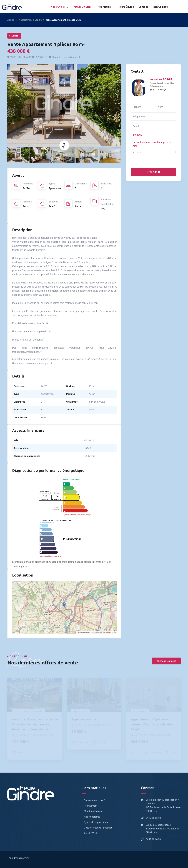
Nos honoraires (92, 817)
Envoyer (153, 172)
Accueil (11, 20)
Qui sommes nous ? (94, 800)
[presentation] (155, 160)
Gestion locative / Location (98, 828)
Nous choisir (58, 7)
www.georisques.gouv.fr (40, 363)
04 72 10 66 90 (153, 818)
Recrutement (91, 806)
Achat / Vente (91, 833)
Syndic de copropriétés (96, 822)
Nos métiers (105, 7)
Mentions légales (93, 811)
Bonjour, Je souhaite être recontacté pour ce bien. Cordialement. (153, 142)
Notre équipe (126, 7)
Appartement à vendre (30, 20)
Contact (143, 7)
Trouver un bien (81, 7)
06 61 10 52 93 (158, 90)
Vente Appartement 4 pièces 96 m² (46, 44)
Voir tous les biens (166, 661)
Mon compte (160, 7)
